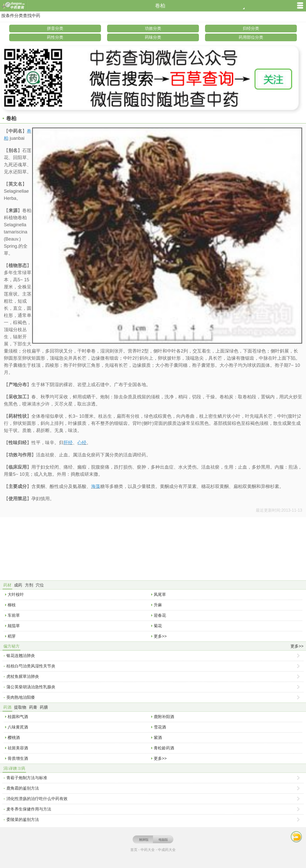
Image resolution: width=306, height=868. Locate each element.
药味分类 (153, 37)
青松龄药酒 (164, 748)
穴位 (40, 585)
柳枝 (12, 605)
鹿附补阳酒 (164, 717)
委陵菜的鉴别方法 (23, 820)
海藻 (96, 486)
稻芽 (12, 636)
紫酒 (158, 738)
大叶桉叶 (16, 594)
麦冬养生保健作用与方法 (29, 809)
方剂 (29, 585)
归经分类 (251, 28)
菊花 (158, 626)
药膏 (33, 707)
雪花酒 (160, 727)
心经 (82, 443)
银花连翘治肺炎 (21, 656)
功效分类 (153, 28)
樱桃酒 (14, 738)
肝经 (68, 443)
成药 (18, 585)
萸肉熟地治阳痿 (21, 697)
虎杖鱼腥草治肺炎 (23, 676)
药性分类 (55, 37)
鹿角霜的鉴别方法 (23, 788)
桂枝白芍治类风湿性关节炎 (31, 666)
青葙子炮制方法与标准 (27, 778)
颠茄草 (14, 626)
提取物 (20, 707)
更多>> (160, 636)
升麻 (158, 605)
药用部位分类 (251, 37)
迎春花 (160, 615)
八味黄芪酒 (18, 727)
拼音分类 (55, 28)
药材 (7, 585)
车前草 (14, 615)
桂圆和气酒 (18, 717)
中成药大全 (167, 850)
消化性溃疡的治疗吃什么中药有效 (37, 799)
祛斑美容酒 (18, 748)
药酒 (7, 707)
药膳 (44, 707)
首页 (134, 850)
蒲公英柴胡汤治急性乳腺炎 (31, 687)
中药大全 (148, 850)
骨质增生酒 (18, 758)
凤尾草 (160, 594)
